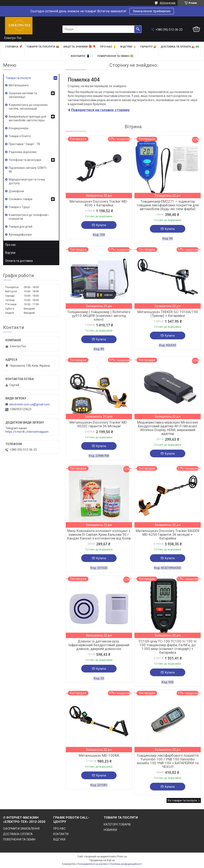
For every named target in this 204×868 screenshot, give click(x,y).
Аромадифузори (20, 235)
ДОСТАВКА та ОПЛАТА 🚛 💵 (180, 47)
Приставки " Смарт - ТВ (24, 144)
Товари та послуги (18, 78)
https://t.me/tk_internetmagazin (27, 432)
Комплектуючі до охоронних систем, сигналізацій (28, 107)
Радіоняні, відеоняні (23, 152)
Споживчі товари (21, 199)
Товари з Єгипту (20, 136)
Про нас (11, 245)
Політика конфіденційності (126, 864)
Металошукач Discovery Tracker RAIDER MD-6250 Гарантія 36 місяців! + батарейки (168, 534)
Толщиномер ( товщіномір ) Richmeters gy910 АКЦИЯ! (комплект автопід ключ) (99, 316)
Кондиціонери (19, 128)
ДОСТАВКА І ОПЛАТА (18, 834)
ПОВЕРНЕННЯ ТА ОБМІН (19, 839)
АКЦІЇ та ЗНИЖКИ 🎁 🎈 (80, 47)
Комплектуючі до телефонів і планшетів (29, 217)
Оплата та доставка (19, 261)
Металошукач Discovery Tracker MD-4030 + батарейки (99, 203)
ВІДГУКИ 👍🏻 (128, 47)
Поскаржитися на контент (93, 864)
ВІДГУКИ (59, 839)
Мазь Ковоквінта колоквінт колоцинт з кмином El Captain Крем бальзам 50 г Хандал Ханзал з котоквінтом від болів (99, 534)
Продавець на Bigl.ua (102, 860)
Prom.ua (122, 857)
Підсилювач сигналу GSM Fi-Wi (28, 170)
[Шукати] (138, 29)
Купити (101, 225)
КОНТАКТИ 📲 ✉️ (82, 56)
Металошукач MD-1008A (99, 755)
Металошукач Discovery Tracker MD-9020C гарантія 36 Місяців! (99, 424)
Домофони (16, 191)
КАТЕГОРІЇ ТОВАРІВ (117, 824)
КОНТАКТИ (61, 834)
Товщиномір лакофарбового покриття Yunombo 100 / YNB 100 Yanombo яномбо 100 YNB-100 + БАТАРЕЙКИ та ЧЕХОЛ (168, 761)
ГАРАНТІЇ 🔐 (148, 47)
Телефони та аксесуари (25, 160)
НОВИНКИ (110, 830)
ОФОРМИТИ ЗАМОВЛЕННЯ (21, 829)
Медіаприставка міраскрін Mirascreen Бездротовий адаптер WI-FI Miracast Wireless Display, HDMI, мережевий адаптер (168, 428)
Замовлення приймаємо (152, 11)
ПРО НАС (59, 829)
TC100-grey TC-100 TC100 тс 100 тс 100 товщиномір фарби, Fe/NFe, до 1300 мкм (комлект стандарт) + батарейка (168, 647)
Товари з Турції (19, 207)
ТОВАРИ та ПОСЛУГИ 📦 (43, 47)
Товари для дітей (21, 227)
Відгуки (10, 253)
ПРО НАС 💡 (108, 47)
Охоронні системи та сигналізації (23, 95)
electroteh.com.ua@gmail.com (30, 404)
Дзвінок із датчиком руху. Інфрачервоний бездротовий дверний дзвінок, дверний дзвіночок (99, 645)
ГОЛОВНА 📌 (14, 47)
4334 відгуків (168, 3)
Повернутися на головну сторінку (100, 110)
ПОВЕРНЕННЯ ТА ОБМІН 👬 (115, 56)
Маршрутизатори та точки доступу (27, 181)
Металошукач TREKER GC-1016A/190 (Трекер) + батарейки (168, 314)
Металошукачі (19, 85)
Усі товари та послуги (182, 800)
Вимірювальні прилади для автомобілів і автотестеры (27, 118)
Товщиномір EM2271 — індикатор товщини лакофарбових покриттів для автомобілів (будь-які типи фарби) (168, 205)
